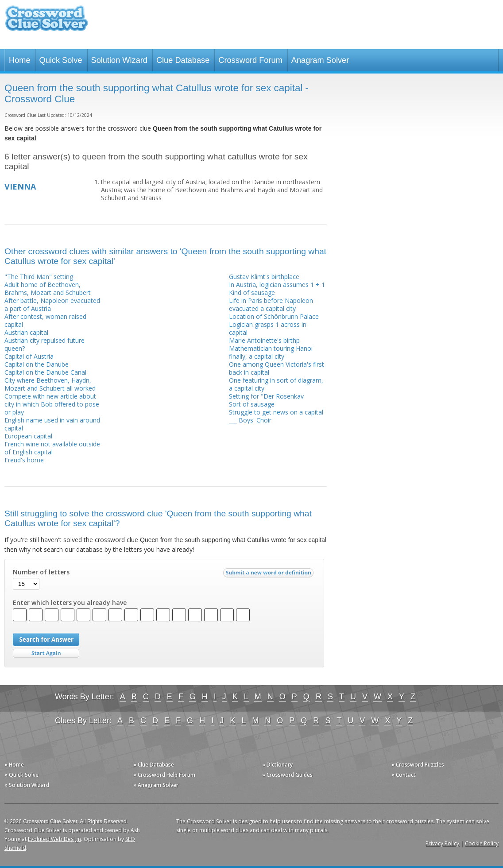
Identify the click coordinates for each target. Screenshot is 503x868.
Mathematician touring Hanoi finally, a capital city (271, 352)
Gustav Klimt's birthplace (264, 277)
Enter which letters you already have (70, 603)
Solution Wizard (119, 60)
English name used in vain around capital (52, 424)
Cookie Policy (482, 843)
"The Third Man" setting (39, 277)
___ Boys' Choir (250, 420)
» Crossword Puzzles (418, 765)
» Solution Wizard (27, 785)
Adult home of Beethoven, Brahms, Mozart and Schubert (48, 289)
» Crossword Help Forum (164, 775)
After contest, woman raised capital (45, 320)
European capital (28, 436)
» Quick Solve (21, 775)
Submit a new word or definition (269, 575)
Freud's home (24, 460)
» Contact (404, 775)
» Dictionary (277, 765)
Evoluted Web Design (54, 839)
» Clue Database (154, 765)
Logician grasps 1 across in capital (268, 328)
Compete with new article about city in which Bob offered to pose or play (52, 404)
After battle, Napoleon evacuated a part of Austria (52, 304)
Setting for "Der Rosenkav (266, 396)
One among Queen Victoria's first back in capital (277, 368)
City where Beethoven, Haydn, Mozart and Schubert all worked (50, 384)
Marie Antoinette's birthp (264, 340)
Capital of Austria (29, 356)
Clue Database (183, 60)
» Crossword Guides (287, 775)
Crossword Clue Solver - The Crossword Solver (46, 22)
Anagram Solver (320, 60)
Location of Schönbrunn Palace (274, 316)
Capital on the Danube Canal (45, 372)
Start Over (46, 653)
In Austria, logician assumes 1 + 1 (277, 285)
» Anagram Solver (156, 785)
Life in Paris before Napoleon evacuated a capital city (271, 304)
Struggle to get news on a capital (276, 412)
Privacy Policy (442, 843)
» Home (14, 765)
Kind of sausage (252, 293)
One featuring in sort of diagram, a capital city (276, 384)
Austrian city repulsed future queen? (44, 344)
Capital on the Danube (37, 364)
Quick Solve (61, 60)
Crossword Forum (250, 60)
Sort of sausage (252, 404)
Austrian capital (26, 332)
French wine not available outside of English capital (52, 448)
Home (20, 60)
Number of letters (41, 572)
